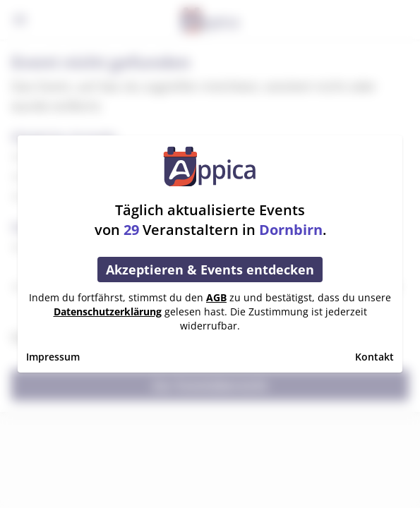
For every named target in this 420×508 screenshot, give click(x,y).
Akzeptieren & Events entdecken (210, 270)
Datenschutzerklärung (108, 312)
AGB (216, 297)
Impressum (53, 357)
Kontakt (374, 357)
